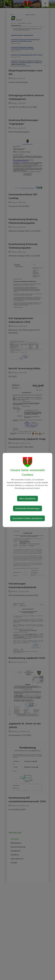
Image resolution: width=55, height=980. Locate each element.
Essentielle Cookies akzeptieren (27, 518)
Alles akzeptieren (27, 498)
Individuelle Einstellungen (27, 508)
